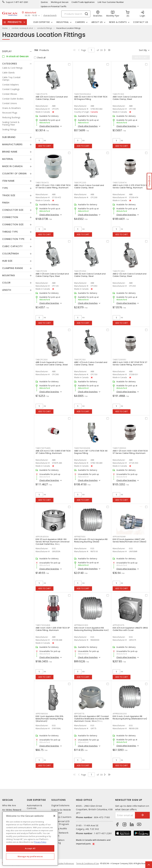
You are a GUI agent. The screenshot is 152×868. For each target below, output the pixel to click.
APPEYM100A (42, 714)
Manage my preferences (30, 856)
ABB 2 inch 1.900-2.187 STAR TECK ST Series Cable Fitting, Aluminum (130, 363)
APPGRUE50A (42, 537)
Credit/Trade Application (83, 2)
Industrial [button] (63, 22)
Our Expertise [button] (42, 22)
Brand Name (10, 152)
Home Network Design (60, 834)
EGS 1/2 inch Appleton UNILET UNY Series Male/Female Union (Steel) (129, 540)
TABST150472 (42, 183)
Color (6, 283)
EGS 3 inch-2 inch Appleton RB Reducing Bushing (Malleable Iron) (130, 717)
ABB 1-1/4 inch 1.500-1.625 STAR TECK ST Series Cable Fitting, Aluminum (130, 452)
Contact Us (141, 22)
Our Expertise (36, 800)
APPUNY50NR (119, 537)
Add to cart (45, 146)
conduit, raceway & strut (22, 28)
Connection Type (13, 239)
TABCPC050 (80, 271)
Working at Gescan (60, 2)
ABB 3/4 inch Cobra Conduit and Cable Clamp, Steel (52, 98)
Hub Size (7, 261)
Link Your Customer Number (111, 2)
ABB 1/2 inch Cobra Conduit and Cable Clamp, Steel (90, 275)
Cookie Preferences (66, 864)
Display (7, 51)
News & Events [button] (118, 22)
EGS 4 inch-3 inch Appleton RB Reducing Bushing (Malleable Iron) (91, 629)
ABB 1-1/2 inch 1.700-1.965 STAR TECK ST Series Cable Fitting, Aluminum (53, 186)
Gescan (7, 800)
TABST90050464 (83, 94)
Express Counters (61, 817)
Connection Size (13, 224)
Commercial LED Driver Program (60, 823)
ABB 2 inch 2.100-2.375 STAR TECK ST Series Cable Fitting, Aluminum (130, 186)
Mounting (9, 275)
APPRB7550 (80, 537)
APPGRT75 (79, 714)
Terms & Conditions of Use (88, 863)
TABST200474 (120, 183)
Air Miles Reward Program (12, 811)
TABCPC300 (42, 360)
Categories (10, 64)
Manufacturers (12, 144)
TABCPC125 (41, 271)
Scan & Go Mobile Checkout (61, 811)
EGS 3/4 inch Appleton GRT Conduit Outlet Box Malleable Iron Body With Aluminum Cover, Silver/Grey (92, 719)
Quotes (44, 2)
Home (5, 28)
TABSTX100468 (43, 625)
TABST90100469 (82, 448)
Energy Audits (59, 828)
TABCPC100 (118, 94)
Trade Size (9, 195)
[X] (54, 816)
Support (10, 2)
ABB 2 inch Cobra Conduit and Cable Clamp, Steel (89, 186)
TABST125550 (119, 448)
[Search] (76, 14)
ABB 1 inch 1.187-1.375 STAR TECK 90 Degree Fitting (91, 452)
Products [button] (15, 22)
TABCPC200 (80, 183)
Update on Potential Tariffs (54, 6)
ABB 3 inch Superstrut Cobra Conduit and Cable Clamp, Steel (52, 363)
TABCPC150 (80, 360)
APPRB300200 (120, 714)
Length (7, 290)
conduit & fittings (45, 28)
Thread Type (10, 232)
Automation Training (58, 841)
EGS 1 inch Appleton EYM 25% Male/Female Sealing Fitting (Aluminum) (50, 719)
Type (5, 188)
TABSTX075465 (43, 448)
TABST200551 (119, 360)
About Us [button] (97, 22)
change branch (50, 15)
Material (8, 159)
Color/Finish (11, 254)
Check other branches (49, 126)
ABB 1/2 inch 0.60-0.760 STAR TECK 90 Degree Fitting (91, 98)
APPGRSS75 (119, 625)
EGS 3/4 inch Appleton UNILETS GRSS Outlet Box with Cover (130, 629)
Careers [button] (80, 22)
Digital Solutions (60, 805)
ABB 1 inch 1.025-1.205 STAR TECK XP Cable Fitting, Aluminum (53, 629)
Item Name (8, 181)
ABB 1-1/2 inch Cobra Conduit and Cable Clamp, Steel (91, 363)
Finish (6, 203)
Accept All (30, 848)
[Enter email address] (125, 815)
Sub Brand (9, 137)
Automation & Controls (35, 807)
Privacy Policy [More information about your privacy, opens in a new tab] (40, 842)
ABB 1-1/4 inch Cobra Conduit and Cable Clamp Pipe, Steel (52, 275)
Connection (10, 217)
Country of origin (14, 174)
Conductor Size (13, 210)
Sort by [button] (143, 50)
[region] (30, 839)
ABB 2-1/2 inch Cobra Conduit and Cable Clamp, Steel (130, 275)
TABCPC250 (119, 271)
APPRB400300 (81, 625)
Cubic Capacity (12, 246)
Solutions (59, 800)
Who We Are (9, 805)
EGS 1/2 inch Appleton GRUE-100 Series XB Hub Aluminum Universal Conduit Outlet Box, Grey (53, 542)
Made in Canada (12, 166)
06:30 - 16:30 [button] (31, 16)
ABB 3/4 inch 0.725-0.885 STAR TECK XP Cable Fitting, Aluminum (53, 452)
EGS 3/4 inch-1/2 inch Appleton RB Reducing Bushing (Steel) (91, 540)
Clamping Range (13, 268)
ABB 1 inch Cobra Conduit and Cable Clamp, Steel (127, 98)
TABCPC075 (42, 94)
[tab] (17, 51)
